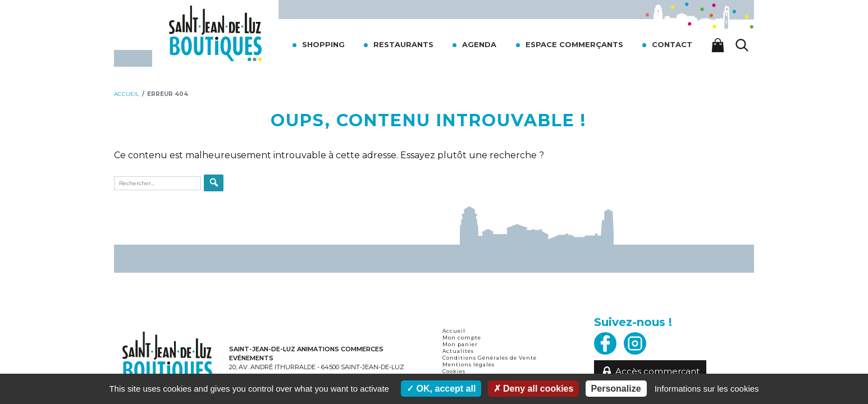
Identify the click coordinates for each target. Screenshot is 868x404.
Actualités (458, 351)
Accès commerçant (650, 371)
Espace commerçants (574, 44)
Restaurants (403, 44)
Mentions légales (469, 364)
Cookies (454, 371)
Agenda (479, 44)
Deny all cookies (534, 389)
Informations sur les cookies (707, 389)
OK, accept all (441, 389)
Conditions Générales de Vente (490, 358)
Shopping (323, 44)
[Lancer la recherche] (742, 45)
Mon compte (462, 338)
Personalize (616, 389)
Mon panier (460, 344)
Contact (672, 44)
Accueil (454, 331)
